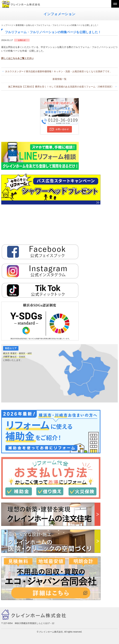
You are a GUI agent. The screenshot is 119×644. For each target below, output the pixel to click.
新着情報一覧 (59, 79)
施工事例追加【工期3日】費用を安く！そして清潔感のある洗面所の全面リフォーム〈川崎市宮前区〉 (61, 87)
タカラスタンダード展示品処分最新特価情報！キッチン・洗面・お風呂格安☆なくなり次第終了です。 (58, 71)
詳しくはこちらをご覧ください (18, 58)
